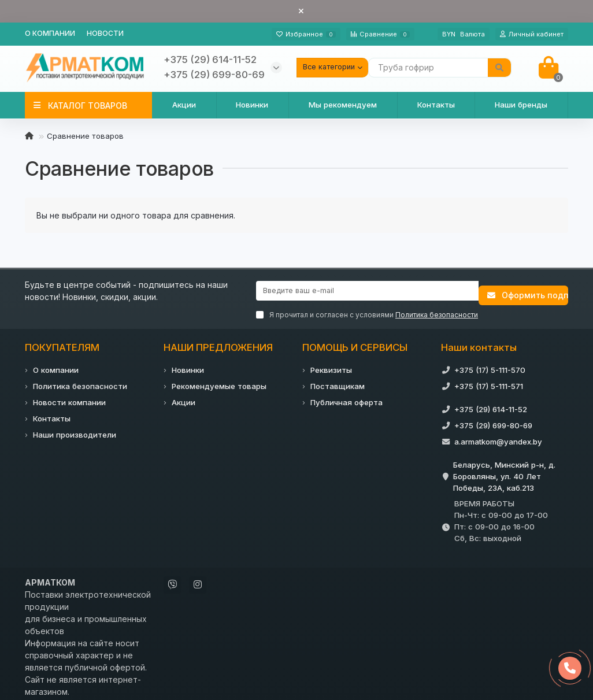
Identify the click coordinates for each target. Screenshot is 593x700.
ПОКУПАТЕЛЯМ (62, 341)
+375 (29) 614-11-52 (491, 403)
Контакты (436, 105)
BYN (464, 34)
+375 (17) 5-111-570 (490, 364)
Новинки (252, 105)
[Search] (440, 68)
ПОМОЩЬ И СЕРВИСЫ (355, 341)
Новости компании (69, 396)
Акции (184, 105)
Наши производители (75, 428)
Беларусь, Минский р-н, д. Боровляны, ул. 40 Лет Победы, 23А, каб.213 (504, 470)
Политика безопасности (80, 380)
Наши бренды (521, 105)
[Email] (368, 291)
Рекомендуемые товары (219, 380)
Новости (105, 33)
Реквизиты (331, 364)
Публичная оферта (346, 396)
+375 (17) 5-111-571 (489, 380)
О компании (50, 33)
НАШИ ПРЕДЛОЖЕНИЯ (218, 341)
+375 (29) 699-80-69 (493, 419)
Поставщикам (338, 380)
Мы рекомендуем (343, 105)
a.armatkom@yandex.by (498, 435)
